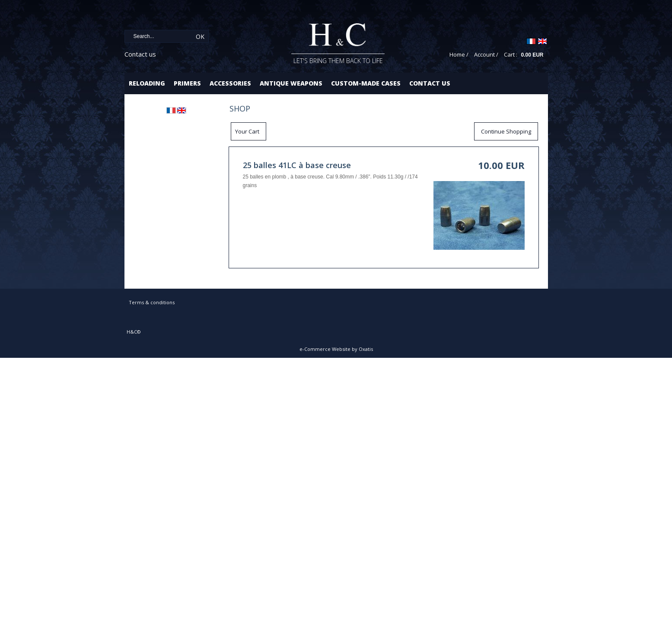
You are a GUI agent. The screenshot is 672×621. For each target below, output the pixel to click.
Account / (486, 54)
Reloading (147, 83)
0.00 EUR (532, 55)
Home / (459, 54)
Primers (187, 83)
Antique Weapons (291, 83)
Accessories (230, 83)
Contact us (140, 54)
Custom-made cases (366, 83)
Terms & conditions (152, 302)
